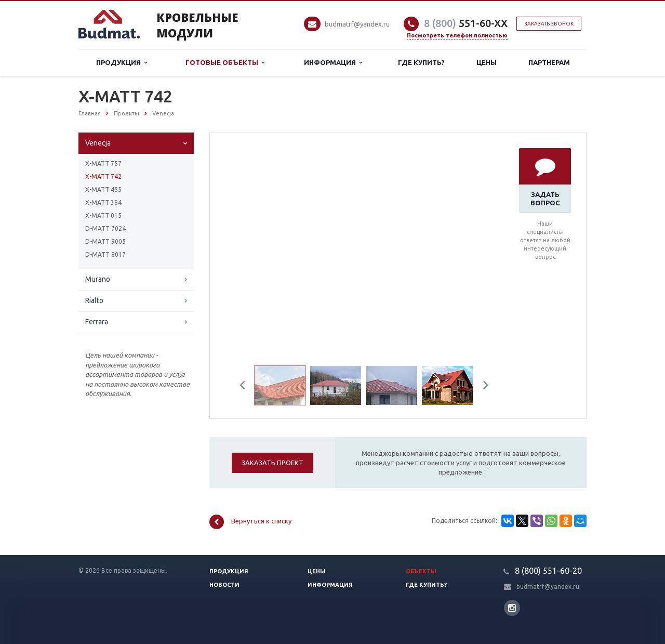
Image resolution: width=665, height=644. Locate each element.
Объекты (421, 571)
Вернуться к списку (250, 522)
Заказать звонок (549, 24)
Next (482, 387)
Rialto (94, 300)
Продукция (122, 63)
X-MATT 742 (103, 176)
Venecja (98, 143)
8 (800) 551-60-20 (548, 571)
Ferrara (97, 322)
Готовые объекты (225, 63)
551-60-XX (466, 23)
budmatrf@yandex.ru (357, 24)
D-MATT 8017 (105, 254)
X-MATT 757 (103, 163)
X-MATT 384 (103, 202)
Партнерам (549, 62)
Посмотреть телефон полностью (457, 35)
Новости (224, 585)
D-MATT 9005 (105, 241)
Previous (246, 387)
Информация (333, 63)
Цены (487, 62)
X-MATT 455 (103, 189)
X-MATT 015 (103, 215)
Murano (98, 279)
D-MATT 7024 (105, 228)
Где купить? (421, 62)
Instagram (512, 608)
